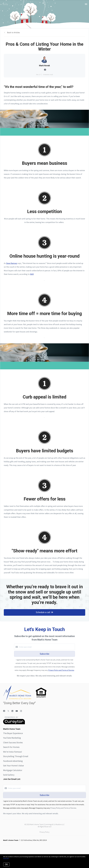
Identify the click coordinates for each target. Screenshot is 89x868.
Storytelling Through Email (16, 756)
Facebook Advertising (13, 761)
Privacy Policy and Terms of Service (61, 670)
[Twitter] (8, 711)
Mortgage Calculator (13, 770)
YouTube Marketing (12, 738)
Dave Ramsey (12, 263)
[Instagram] (21, 711)
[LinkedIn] (12, 711)
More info (6, 858)
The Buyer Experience (13, 733)
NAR (32, 274)
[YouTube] (17, 711)
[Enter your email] (47, 647)
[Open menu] (86, 4)
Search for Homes (11, 747)
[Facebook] (4, 711)
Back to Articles (13, 32)
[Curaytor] (14, 724)
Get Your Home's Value (13, 765)
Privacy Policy (44, 832)
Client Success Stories (13, 742)
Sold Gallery (9, 775)
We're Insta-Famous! (13, 752)
